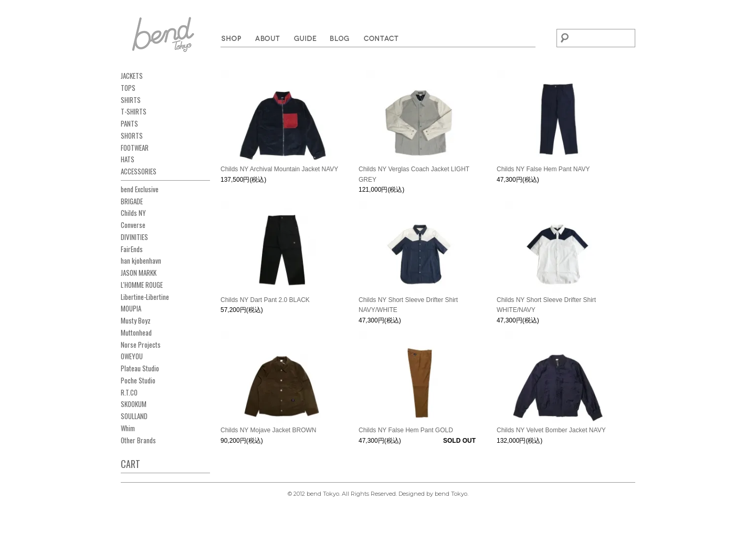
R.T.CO (129, 392)
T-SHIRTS (134, 111)
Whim (128, 428)
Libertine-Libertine (145, 297)
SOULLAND (134, 416)
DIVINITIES (134, 237)
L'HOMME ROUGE (142, 285)
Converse (133, 225)
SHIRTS (131, 100)
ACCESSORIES (139, 171)
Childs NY (133, 213)
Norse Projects (141, 345)
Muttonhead (136, 332)
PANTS (129, 123)
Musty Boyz (136, 320)
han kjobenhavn (141, 261)
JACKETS (132, 76)
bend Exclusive (140, 189)
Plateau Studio (140, 368)
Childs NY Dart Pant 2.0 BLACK (265, 300)
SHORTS (132, 136)
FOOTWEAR (135, 148)
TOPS (128, 88)
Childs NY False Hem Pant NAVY (543, 169)
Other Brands (138, 440)
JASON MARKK (139, 273)
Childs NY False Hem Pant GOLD (406, 430)
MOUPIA (131, 308)
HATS (128, 159)
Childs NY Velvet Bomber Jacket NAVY (551, 430)
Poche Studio (138, 380)
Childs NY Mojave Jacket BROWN (269, 430)
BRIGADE (132, 201)
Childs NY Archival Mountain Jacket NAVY (279, 169)
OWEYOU (132, 356)
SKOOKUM (134, 404)
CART (130, 464)
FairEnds (132, 249)
